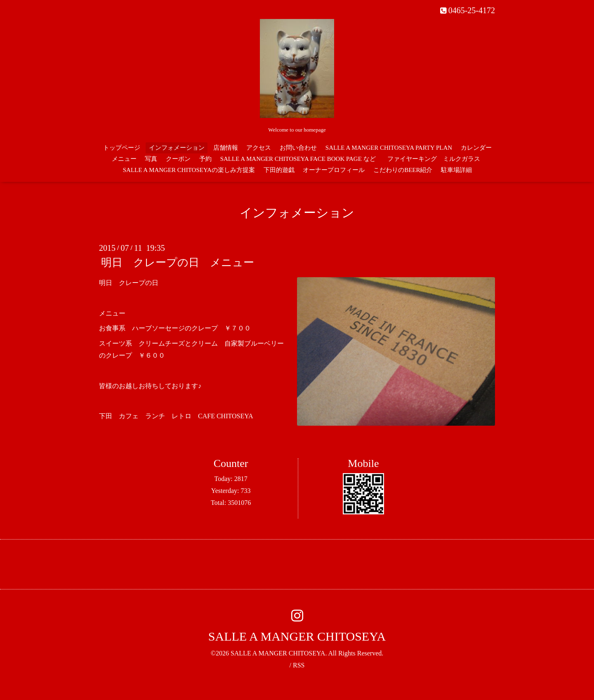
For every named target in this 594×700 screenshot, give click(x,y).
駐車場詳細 (456, 170)
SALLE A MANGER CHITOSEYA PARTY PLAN (389, 148)
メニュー (124, 159)
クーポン (178, 159)
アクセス (259, 148)
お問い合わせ (298, 148)
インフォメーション (177, 148)
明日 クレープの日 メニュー (178, 263)
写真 (151, 159)
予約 (205, 159)
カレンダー (476, 148)
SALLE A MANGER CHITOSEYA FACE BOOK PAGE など (298, 159)
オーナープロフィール (334, 170)
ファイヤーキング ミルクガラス (437, 159)
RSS (299, 665)
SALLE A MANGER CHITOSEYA (297, 636)
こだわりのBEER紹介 (403, 170)
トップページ (122, 148)
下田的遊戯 (279, 170)
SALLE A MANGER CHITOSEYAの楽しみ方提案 (189, 170)
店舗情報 (226, 148)
